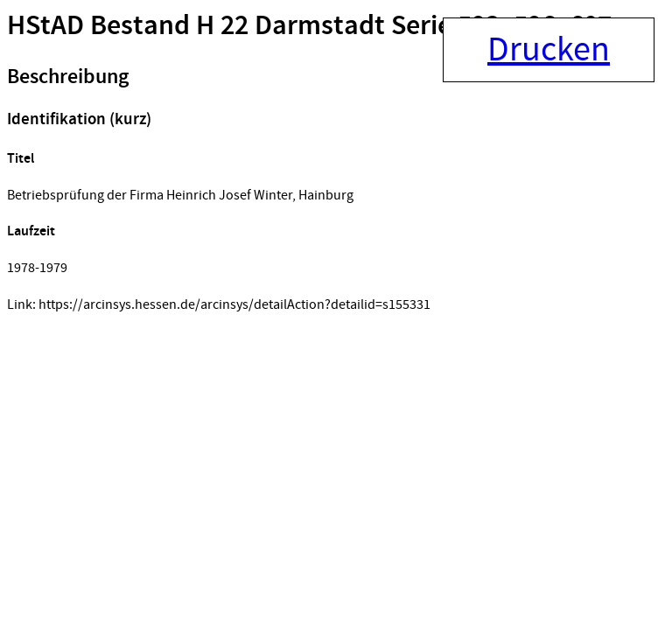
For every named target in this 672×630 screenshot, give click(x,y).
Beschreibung (68, 77)
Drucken (549, 50)
